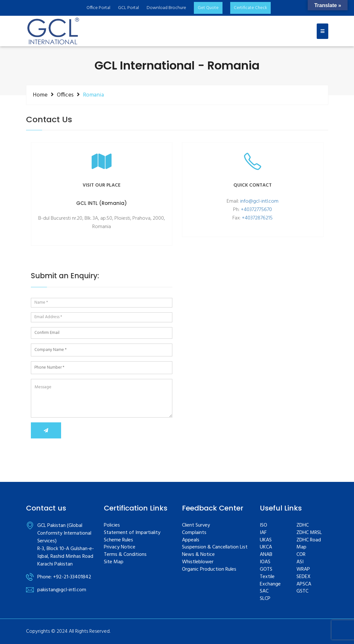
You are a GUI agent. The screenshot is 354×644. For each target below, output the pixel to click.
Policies (112, 525)
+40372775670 (256, 210)
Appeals (191, 540)
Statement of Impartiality (132, 533)
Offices (65, 95)
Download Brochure (166, 8)
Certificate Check (251, 8)
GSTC (302, 591)
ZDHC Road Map (309, 544)
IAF (263, 533)
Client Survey (196, 525)
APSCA (304, 584)
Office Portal (98, 8)
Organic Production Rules (209, 570)
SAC (264, 591)
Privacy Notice (120, 547)
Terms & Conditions (125, 555)
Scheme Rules (118, 540)
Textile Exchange (270, 581)
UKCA (266, 547)
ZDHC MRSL (309, 533)
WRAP (303, 570)
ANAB (266, 555)
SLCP (265, 599)
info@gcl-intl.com (259, 201)
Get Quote (208, 8)
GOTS (266, 570)
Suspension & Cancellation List (215, 547)
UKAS (266, 540)
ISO (263, 525)
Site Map (114, 562)
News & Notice (198, 555)
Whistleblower (198, 562)
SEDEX (304, 577)
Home (40, 95)
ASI (300, 562)
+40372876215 (257, 218)
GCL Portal (128, 8)
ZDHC (303, 525)
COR (301, 555)
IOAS (265, 562)
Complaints (194, 533)
